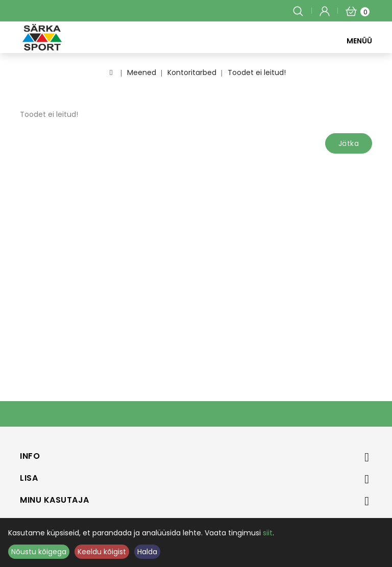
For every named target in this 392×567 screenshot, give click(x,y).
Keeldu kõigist (102, 552)
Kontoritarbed (192, 72)
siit (268, 533)
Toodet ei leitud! (257, 72)
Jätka (349, 143)
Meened (142, 72)
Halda (147, 552)
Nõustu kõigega (39, 552)
